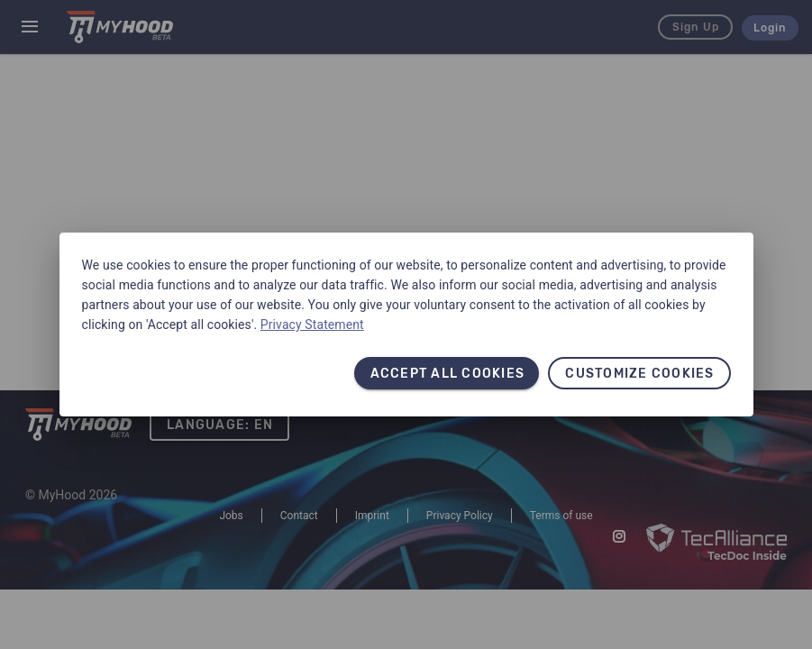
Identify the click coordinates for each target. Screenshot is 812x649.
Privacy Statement (312, 324)
